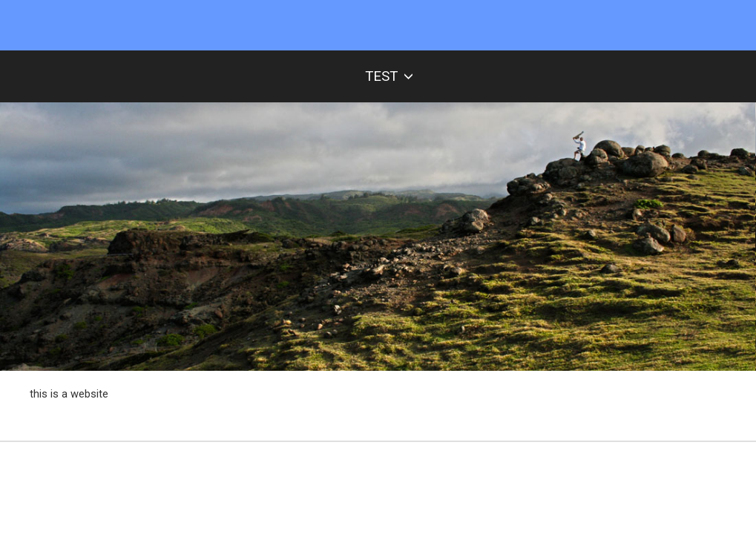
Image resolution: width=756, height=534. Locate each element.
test (389, 76)
